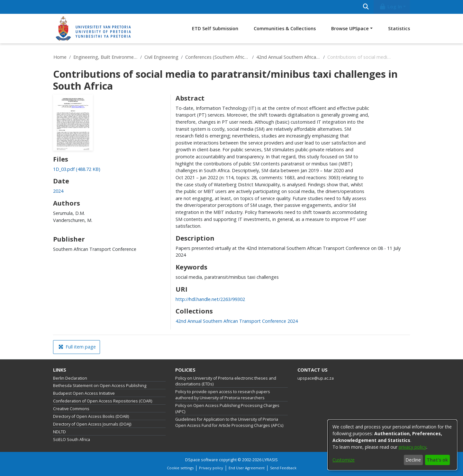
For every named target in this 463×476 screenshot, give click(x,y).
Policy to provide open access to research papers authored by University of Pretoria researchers (223, 395)
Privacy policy (211, 468)
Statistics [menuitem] (399, 28)
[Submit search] (366, 7)
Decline (413, 460)
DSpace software (202, 460)
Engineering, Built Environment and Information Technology (105, 57)
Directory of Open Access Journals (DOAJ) (92, 424)
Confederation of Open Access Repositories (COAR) (103, 401)
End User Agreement (247, 468)
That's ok (437, 460)
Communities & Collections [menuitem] (285, 28)
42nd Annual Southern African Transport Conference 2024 (288, 57)
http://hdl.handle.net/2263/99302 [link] (210, 299)
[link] (77, 169)
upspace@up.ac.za (316, 378)
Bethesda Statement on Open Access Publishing (100, 386)
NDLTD (59, 432)
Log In (391, 7)
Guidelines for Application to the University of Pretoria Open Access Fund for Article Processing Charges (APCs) (229, 422)
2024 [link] (58, 191)
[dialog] (392, 445)
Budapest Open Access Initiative (84, 393)
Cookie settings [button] (180, 468)
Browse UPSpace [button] (350, 28)
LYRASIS (270, 460)
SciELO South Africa (72, 440)
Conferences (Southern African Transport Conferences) (217, 57)
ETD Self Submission (215, 28)
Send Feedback (283, 468)
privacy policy (413, 447)
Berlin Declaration (70, 378)
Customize (344, 460)
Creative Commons (71, 409)
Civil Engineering (161, 57)
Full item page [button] (77, 347)
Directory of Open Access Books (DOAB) (91, 416)
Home (60, 57)
